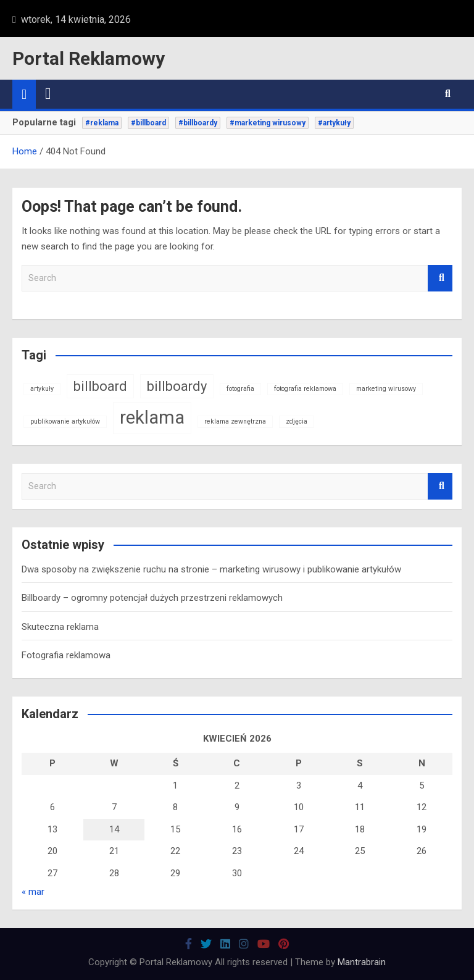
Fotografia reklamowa (66, 655)
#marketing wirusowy (268, 123)
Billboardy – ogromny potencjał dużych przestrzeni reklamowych (152, 598)
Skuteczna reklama (60, 627)
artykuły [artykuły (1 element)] (42, 389)
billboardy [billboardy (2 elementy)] (177, 386)
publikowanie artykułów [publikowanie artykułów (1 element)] (65, 421)
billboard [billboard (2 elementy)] (100, 386)
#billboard (148, 123)
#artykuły (334, 123)
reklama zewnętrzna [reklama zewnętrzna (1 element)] (235, 421)
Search (440, 278)
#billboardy (198, 123)
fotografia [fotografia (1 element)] (240, 389)
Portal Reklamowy (89, 58)
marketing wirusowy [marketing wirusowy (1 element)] (386, 389)
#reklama (102, 123)
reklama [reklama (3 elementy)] (152, 417)
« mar (33, 892)
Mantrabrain (362, 962)
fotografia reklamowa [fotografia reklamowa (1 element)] (305, 389)
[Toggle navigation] (48, 94)
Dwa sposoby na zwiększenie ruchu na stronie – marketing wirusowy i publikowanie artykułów (211, 569)
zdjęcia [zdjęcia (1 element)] (297, 421)
